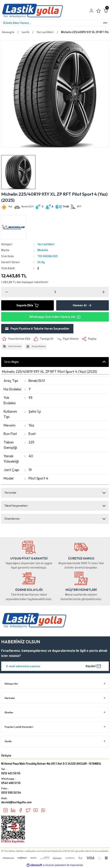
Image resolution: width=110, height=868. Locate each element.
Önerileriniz (12, 519)
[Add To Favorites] (16, 339)
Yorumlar (10, 492)
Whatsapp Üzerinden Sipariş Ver (55, 317)
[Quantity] (55, 292)
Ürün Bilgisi (12, 362)
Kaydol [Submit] (93, 666)
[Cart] (106, 11)
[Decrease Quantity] (7, 292)
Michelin (43, 250)
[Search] (55, 23)
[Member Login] (91, 11)
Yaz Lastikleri (46, 244)
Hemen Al (82, 305)
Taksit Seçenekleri (16, 506)
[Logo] (33, 11)
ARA (105, 23)
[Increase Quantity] (103, 292)
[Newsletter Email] (55, 666)
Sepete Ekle (28, 305)
